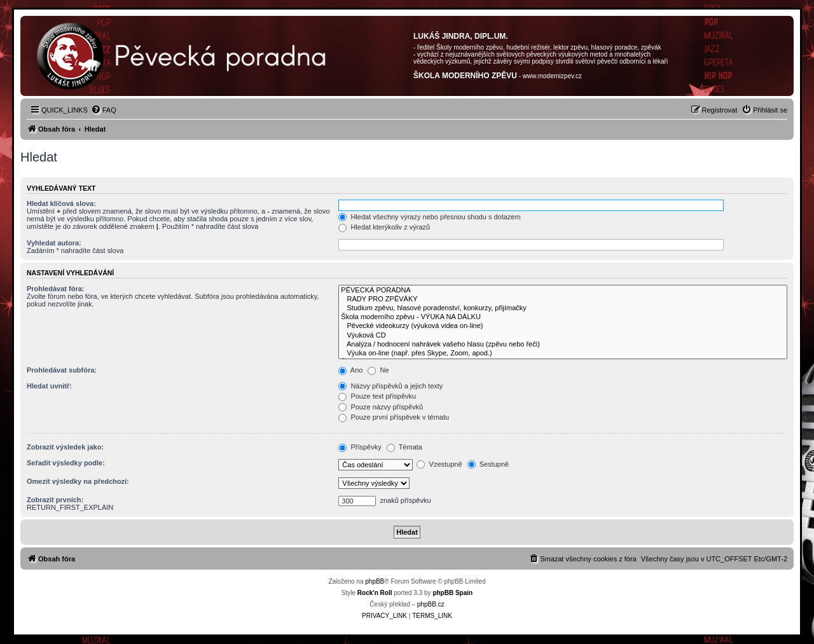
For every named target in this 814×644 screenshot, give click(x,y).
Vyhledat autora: (54, 243)
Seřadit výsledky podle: (66, 463)
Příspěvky (360, 447)
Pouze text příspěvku (377, 396)
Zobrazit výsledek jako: (65, 447)
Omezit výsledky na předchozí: (78, 481)
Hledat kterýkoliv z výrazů (384, 227)
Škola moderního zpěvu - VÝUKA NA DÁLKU (563, 317)
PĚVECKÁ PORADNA (563, 291)
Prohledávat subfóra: (62, 370)
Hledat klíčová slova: (61, 203)
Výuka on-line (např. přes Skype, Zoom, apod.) (563, 353)
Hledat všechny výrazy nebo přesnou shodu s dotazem (429, 217)
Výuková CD (563, 336)
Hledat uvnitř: (49, 386)
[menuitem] (104, 110)
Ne (378, 370)
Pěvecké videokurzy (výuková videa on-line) (563, 326)
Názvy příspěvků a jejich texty (390, 386)
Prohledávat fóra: (55, 289)
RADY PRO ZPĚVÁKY (563, 299)
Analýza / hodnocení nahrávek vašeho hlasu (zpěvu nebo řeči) (563, 345)
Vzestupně (439, 464)
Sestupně (488, 464)
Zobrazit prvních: (55, 500)
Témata (404, 447)
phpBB (375, 581)
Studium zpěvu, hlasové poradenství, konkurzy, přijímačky (563, 308)
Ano (350, 370)
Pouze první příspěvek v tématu (394, 417)
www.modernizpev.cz (552, 76)
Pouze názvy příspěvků (381, 407)
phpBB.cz (431, 604)
